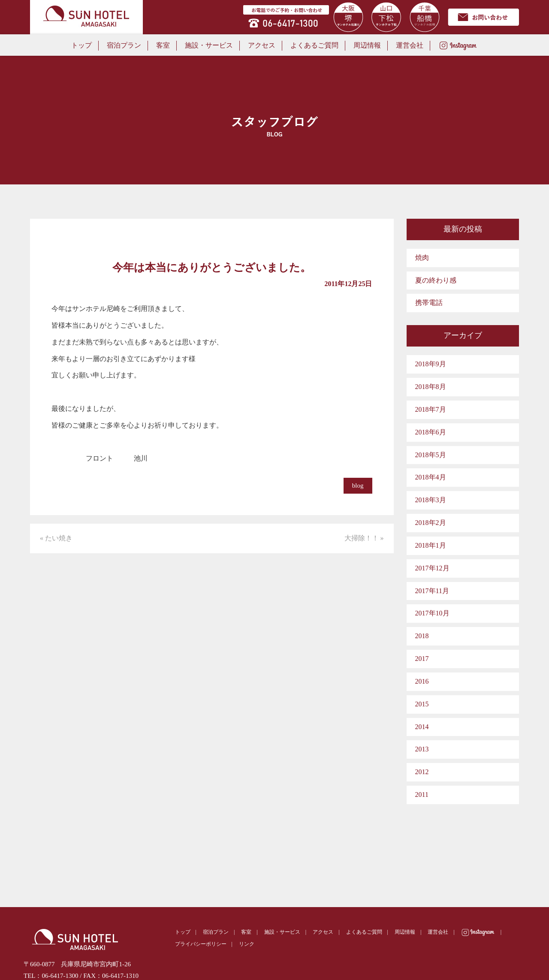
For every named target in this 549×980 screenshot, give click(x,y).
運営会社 (410, 45)
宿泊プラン (124, 45)
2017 (422, 659)
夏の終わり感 (436, 280)
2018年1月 (431, 545)
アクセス (262, 45)
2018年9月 (431, 364)
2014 (422, 727)
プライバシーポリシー (201, 944)
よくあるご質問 (314, 45)
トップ (81, 45)
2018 (422, 636)
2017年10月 (432, 613)
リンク (247, 944)
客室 (163, 45)
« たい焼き (56, 538)
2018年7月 (431, 409)
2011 (422, 795)
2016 (422, 681)
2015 (422, 704)
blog (358, 485)
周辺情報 (367, 45)
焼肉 (422, 258)
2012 (422, 772)
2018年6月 (431, 432)
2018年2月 (431, 523)
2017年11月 (432, 591)
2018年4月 (431, 477)
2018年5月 (431, 455)
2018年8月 (431, 387)
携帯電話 (429, 303)
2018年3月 (431, 500)
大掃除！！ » (364, 538)
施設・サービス (209, 45)
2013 (422, 749)
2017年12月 (432, 568)
